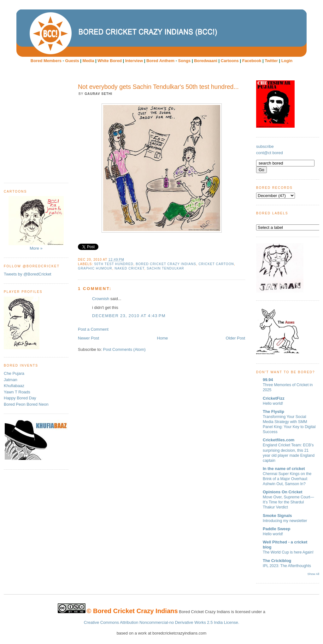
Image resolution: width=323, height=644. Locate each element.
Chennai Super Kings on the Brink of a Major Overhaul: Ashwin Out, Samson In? (287, 479)
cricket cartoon (216, 264)
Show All (313, 574)
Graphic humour (95, 268)
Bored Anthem (160, 61)
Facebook (252, 61)
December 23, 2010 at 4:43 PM (129, 316)
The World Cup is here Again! (288, 552)
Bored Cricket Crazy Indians (166, 264)
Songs (185, 61)
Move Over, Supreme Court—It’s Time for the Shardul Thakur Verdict (288, 502)
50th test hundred (114, 264)
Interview (134, 61)
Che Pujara (14, 373)
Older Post (235, 338)
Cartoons (230, 61)
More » (36, 223)
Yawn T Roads (17, 392)
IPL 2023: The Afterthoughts (287, 566)
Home (163, 338)
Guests (72, 61)
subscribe (265, 146)
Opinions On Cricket (283, 492)
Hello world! (273, 403)
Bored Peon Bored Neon (26, 404)
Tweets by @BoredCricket (27, 274)
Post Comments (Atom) (124, 349)
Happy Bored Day (20, 398)
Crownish (101, 299)
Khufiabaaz (14, 386)
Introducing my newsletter (285, 521)
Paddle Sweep (276, 529)
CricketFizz (274, 398)
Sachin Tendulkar (165, 268)
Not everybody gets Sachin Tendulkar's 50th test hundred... (158, 87)
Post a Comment (93, 329)
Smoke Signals (277, 516)
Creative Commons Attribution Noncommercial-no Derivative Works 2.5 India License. (162, 622)
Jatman (11, 380)
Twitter (271, 61)
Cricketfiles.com (279, 440)
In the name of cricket (284, 469)
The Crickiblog (277, 561)
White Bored (110, 61)
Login (287, 61)
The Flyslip (273, 412)
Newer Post (88, 338)
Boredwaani (206, 61)
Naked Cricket (129, 268)
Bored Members (46, 61)
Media (88, 61)
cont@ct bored (270, 153)
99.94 (268, 380)
